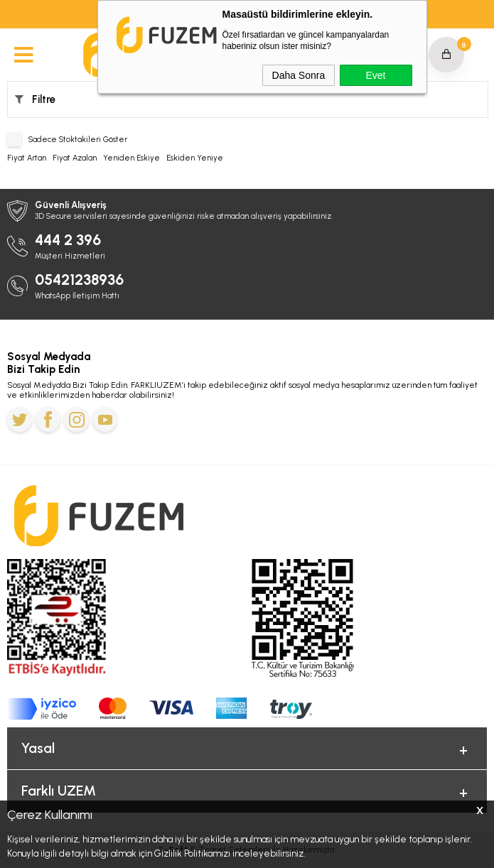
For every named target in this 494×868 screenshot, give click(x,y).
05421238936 (79, 280)
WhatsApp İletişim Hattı (77, 296)
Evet (375, 75)
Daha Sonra (299, 75)
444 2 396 (68, 240)
